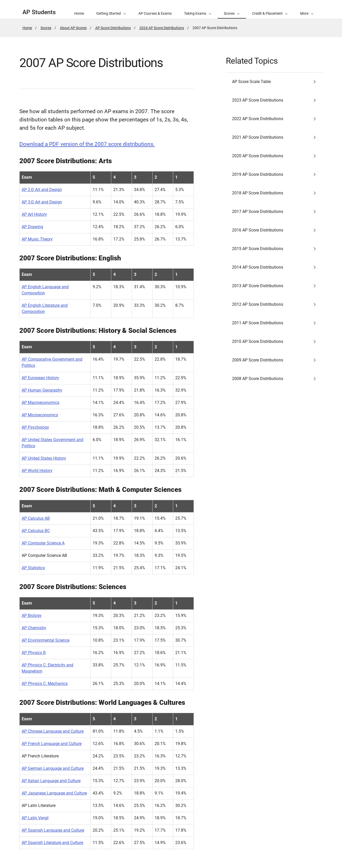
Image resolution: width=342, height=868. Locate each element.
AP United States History (44, 458)
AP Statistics (33, 568)
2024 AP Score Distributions (162, 28)
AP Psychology (35, 427)
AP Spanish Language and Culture (53, 830)
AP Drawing (32, 227)
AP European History (40, 378)
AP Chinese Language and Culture (53, 731)
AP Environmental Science (46, 640)
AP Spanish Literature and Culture (52, 843)
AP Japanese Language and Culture (54, 793)
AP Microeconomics (40, 415)
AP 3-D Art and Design (42, 202)
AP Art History (34, 214)
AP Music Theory (37, 239)
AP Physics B (34, 653)
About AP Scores (73, 28)
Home (27, 28)
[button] (307, 9)
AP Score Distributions (113, 28)
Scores (46, 28)
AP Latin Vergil (35, 818)
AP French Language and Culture (52, 744)
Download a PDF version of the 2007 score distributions (86, 144)
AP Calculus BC (36, 531)
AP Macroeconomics (41, 403)
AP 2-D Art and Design (42, 190)
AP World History (37, 471)
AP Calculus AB (36, 518)
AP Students (39, 12)
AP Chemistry (34, 628)
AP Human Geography (42, 390)
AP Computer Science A (43, 543)
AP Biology (32, 615)
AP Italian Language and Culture (51, 781)
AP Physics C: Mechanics (45, 684)
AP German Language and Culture (53, 768)
